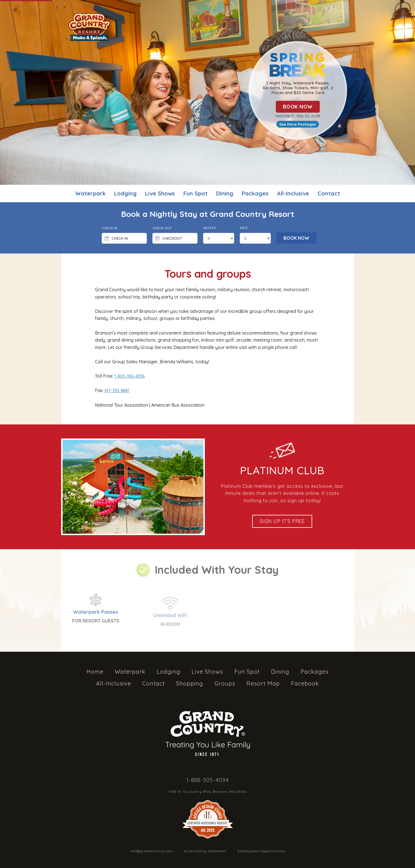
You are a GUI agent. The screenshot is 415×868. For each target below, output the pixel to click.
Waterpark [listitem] (90, 193)
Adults (209, 228)
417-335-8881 (117, 390)
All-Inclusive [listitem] (293, 193)
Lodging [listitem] (125, 193)
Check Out (162, 228)
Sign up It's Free (282, 521)
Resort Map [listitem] (263, 683)
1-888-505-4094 (208, 780)
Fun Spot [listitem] (196, 193)
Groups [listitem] (225, 683)
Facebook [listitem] (305, 683)
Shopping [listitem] (190, 683)
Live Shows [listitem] (160, 193)
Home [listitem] (95, 672)
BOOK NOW (298, 107)
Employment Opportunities (261, 851)
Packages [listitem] (255, 193)
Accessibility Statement (205, 851)
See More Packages (298, 124)
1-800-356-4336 (130, 376)
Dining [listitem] (225, 193)
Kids (244, 228)
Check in (109, 228)
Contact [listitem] (329, 193)
